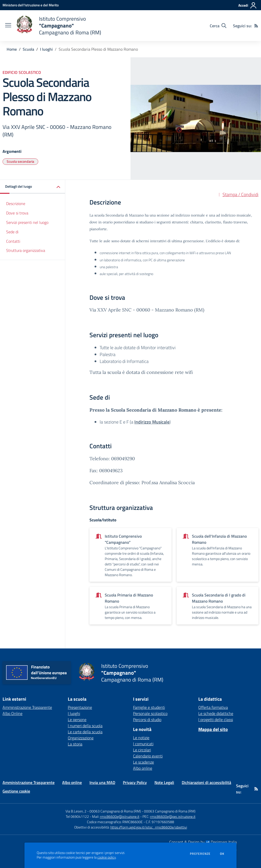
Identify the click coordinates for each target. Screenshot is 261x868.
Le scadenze (143, 762)
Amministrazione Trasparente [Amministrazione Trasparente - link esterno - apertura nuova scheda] (27, 707)
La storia (75, 744)
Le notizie (141, 738)
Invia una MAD (102, 782)
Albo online (143, 768)
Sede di (12, 232)
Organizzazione (81, 738)
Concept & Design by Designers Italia (203, 842)
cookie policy (107, 857)
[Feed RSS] (256, 26)
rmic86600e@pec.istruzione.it (173, 816)
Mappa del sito (213, 729)
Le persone (77, 720)
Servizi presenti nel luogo (27, 222)
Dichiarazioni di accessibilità (206, 782)
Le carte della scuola (85, 732)
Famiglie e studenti (149, 707)
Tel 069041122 (77, 816)
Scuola (28, 49)
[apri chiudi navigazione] (8, 26)
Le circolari (142, 750)
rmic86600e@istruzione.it (120, 816)
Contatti (13, 241)
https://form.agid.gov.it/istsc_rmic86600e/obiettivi (149, 827)
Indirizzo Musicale (152, 422)
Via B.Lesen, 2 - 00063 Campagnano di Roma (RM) (103, 811)
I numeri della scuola (85, 726)
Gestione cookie (16, 791)
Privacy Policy (135, 782)
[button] (33, 187)
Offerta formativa (213, 707)
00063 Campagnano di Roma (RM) (170, 811)
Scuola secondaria (20, 161)
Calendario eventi (148, 756)
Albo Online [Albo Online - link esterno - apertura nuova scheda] (12, 713)
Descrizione (16, 204)
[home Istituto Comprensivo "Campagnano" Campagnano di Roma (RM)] (59, 26)
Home (12, 49)
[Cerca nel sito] (218, 26)
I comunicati (143, 744)
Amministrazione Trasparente (29, 782)
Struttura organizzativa (26, 250)
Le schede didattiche (216, 713)
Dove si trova (17, 213)
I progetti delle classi (216, 720)
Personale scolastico (150, 713)
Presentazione (80, 707)
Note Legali (164, 782)
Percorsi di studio (147, 720)
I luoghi (46, 49)
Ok (222, 854)
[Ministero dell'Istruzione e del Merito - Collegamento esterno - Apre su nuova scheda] (31, 5)
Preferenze (200, 854)
